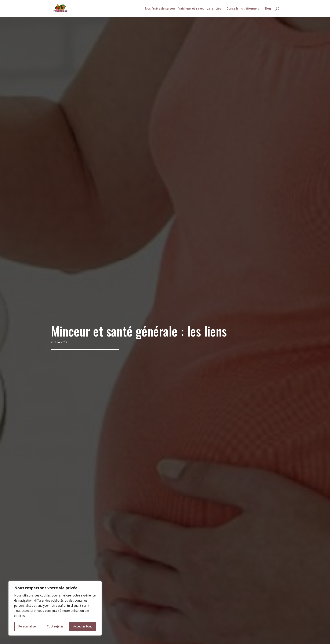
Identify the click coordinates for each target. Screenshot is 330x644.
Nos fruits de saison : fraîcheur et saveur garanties (183, 9)
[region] (55, 608)
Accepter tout (83, 626)
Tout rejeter (55, 626)
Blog (268, 9)
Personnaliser (28, 626)
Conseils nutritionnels (243, 9)
